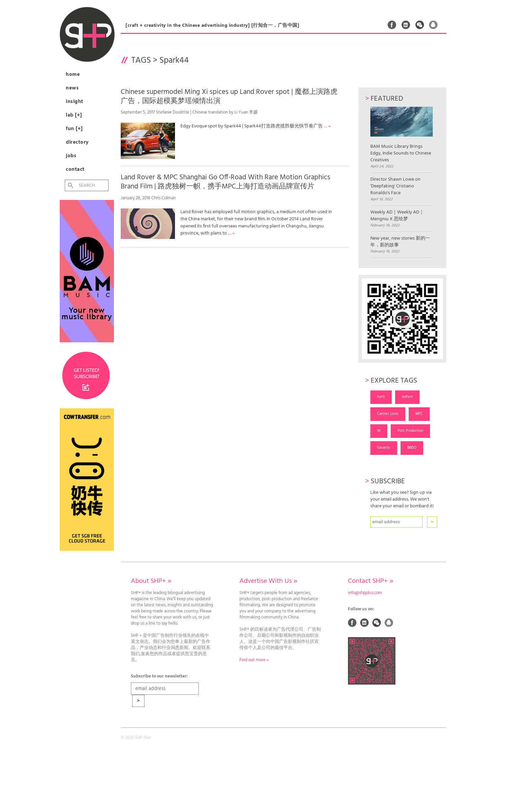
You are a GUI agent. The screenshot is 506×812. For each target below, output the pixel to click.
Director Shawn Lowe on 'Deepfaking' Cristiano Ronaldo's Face (395, 186)
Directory (77, 142)
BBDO (412, 448)
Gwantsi (384, 448)
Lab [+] (74, 115)
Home (73, 75)
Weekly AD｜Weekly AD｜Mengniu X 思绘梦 (397, 216)
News (72, 88)
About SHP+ (151, 581)
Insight (75, 102)
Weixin (420, 25)
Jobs (71, 156)
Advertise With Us (268, 581)
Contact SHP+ (371, 581)
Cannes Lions (388, 414)
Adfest (407, 397)
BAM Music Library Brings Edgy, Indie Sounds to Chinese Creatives (401, 135)
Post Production (410, 431)
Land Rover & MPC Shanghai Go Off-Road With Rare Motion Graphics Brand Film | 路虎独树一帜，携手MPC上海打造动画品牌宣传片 (226, 182)
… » (327, 126)
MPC (419, 414)
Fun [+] (74, 129)
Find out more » (254, 660)
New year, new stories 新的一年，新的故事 (400, 242)
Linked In (406, 25)
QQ (433, 25)
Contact (75, 169)
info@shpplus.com (365, 593)
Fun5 (381, 397)
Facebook (392, 25)
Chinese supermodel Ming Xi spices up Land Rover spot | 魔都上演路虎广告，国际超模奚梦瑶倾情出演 (229, 97)
